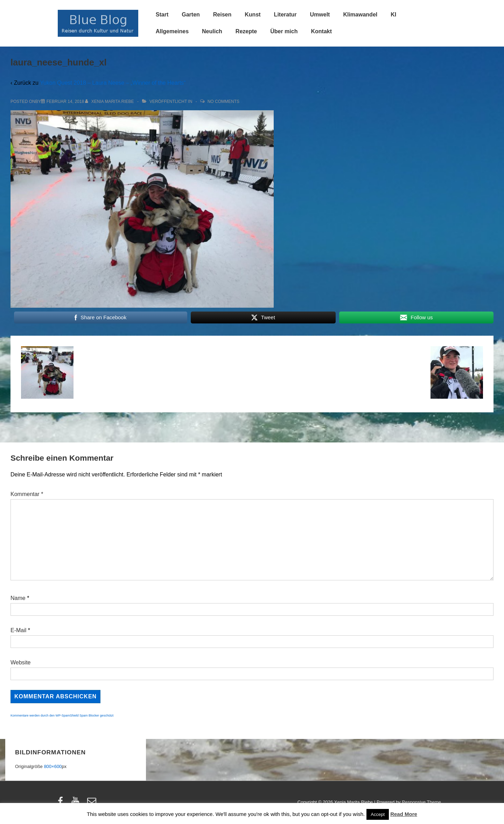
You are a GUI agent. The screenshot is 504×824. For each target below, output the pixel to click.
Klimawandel (360, 15)
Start (162, 15)
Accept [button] (378, 814)
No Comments (223, 102)
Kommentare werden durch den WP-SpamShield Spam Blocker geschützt (62, 715)
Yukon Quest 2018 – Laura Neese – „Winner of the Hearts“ (113, 83)
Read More (404, 814)
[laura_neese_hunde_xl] (65, 102)
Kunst (253, 15)
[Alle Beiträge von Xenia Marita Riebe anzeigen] (110, 102)
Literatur (285, 15)
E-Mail (18, 630)
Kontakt (321, 31)
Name (18, 598)
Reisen (222, 15)
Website (21, 662)
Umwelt (320, 15)
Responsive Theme (421, 802)
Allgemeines (172, 31)
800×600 (53, 766)
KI (393, 15)
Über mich (284, 31)
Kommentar (27, 494)
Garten (191, 15)
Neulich (212, 31)
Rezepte (246, 31)
